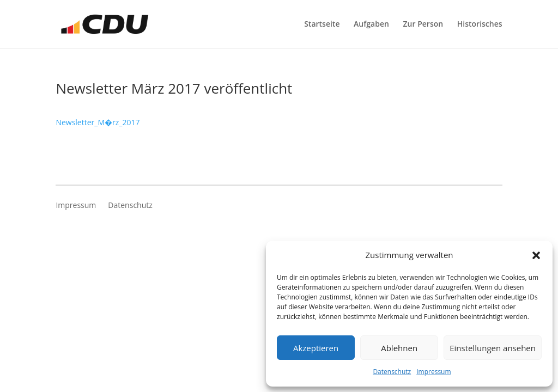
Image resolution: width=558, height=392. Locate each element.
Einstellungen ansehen (493, 348)
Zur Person (423, 24)
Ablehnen (399, 348)
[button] (536, 255)
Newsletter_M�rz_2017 (98, 122)
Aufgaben (371, 24)
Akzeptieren (316, 348)
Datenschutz (392, 372)
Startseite (322, 24)
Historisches (480, 24)
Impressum (433, 372)
